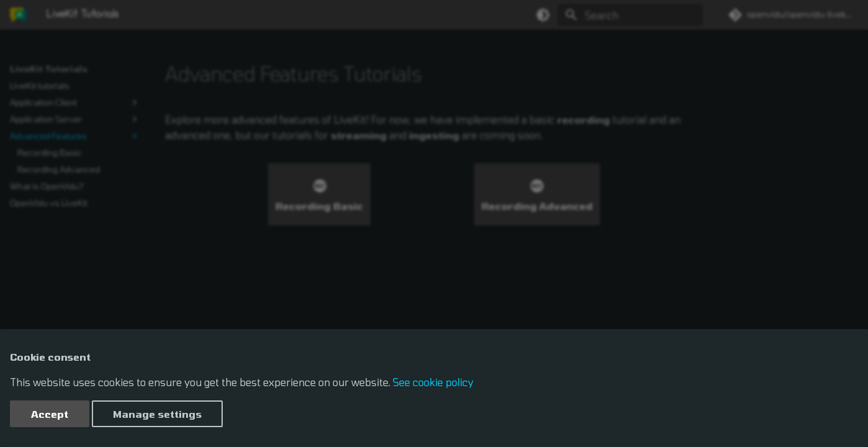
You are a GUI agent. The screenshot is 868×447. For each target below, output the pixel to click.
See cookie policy (433, 382)
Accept (50, 414)
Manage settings (157, 414)
